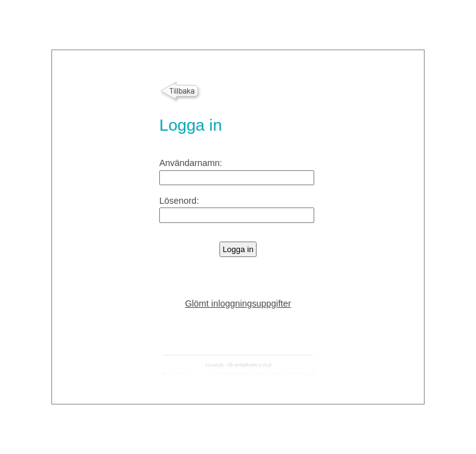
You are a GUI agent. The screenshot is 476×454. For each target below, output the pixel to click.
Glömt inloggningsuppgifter (238, 303)
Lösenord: (179, 201)
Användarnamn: (191, 163)
